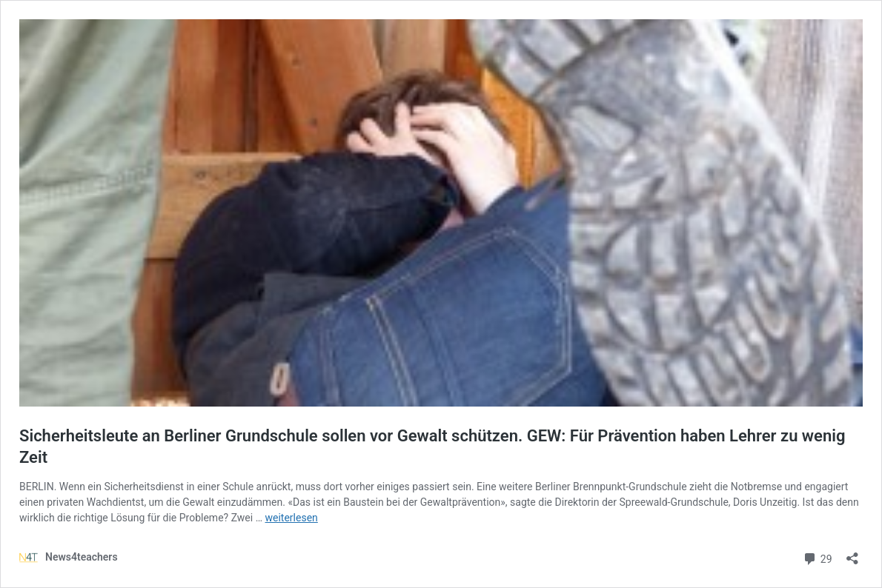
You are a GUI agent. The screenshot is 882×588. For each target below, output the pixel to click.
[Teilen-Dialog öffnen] (852, 554)
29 (817, 557)
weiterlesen (292, 518)
